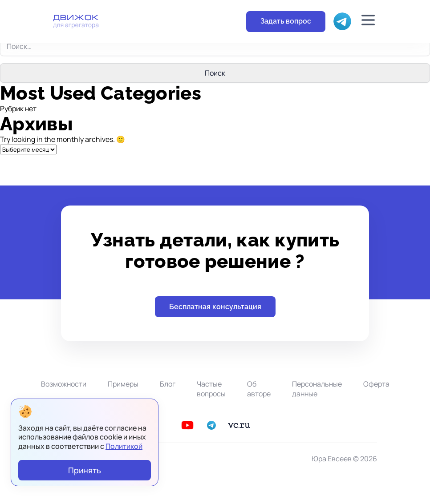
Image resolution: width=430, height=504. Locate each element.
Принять (85, 470)
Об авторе (259, 389)
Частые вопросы (211, 389)
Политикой (124, 446)
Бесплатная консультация (215, 307)
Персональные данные (317, 389)
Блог (168, 384)
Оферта (376, 384)
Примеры (123, 384)
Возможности (64, 384)
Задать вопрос (286, 21)
